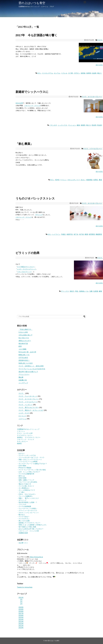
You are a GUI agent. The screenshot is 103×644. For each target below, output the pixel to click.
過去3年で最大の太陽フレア (28, 372)
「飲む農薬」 (24, 144)
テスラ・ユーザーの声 (25, 433)
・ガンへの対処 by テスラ (26, 490)
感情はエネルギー (25, 341)
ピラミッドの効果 (28, 253)
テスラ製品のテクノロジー (26, 267)
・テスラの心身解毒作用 (26, 474)
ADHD (57, 180)
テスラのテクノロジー (25, 435)
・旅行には (21, 476)
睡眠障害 (99, 234)
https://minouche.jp (36, 557)
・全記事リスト (22, 543)
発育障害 (92, 234)
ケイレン (63, 180)
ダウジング (39, 215)
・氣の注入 (21, 515)
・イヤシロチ (22, 504)
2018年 (21, 611)
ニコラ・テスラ (24, 413)
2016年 (21, 615)
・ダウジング (22, 500)
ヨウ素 (70, 73)
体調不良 (70, 234)
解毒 (100, 291)
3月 (21, 600)
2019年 (21, 609)
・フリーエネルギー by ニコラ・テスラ (31, 458)
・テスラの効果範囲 (24, 506)
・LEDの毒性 (22, 466)
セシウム (57, 73)
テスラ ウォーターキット (28, 396)
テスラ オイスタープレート (92, 97)
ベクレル (64, 73)
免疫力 (72, 291)
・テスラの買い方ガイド (26, 486)
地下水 (76, 234)
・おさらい (21, 453)
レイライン (56, 234)
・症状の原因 (22, 478)
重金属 (21, 377)
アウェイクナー (24, 374)
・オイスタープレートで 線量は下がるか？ (32, 464)
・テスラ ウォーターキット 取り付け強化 (31, 470)
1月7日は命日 (23, 358)
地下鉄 (82, 234)
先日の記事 (19, 103)
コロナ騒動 (22, 349)
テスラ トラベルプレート (93, 149)
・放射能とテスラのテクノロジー (29, 523)
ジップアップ (23, 383)
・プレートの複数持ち (25, 496)
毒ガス (89, 125)
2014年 (21, 619)
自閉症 (96, 180)
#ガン (39, 73)
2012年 (21, 624)
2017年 (21, 613)
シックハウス (63, 125)
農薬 (100, 180)
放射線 (83, 73)
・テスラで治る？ (23, 517)
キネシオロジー (22, 441)
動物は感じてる (24, 355)
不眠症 (63, 234)
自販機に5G (23, 380)
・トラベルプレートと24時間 (27, 462)
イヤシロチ (53, 125)
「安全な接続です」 (26, 329)
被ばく (100, 73)
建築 (78, 125)
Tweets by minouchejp (25, 587)
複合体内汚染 (23, 344)
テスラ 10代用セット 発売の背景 (31, 366)
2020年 (21, 607)
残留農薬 (89, 180)
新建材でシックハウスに (32, 92)
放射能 (89, 73)
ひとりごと (22, 416)
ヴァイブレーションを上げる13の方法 (32, 369)
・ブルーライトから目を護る (27, 482)
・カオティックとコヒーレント (28, 513)
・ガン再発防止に (23, 488)
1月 (21, 604)
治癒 (91, 291)
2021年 (21, 598)
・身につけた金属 (23, 521)
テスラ (22, 393)
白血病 (94, 73)
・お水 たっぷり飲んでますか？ (29, 472)
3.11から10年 (23, 332)
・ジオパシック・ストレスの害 (28, 531)
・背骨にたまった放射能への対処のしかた (32, 525)
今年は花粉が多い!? (25, 335)
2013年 (21, 622)
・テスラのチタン (23, 519)
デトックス (65, 291)
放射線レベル (84, 291)
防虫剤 (100, 125)
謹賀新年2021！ (24, 360)
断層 (86, 234)
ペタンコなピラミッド (24, 272)
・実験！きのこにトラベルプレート (29, 460)
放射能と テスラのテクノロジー (29, 437)
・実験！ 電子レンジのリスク (28, 498)
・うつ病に (21, 492)
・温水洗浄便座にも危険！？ (27, 502)
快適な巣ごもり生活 (26, 363)
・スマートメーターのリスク (27, 511)
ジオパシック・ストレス (32, 106)
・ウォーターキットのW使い (27, 508)
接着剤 (83, 125)
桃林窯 (19, 444)
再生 (77, 291)
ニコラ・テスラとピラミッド (27, 269)
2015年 (21, 617)
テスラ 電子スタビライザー (29, 408)
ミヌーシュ (22, 419)
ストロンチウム (48, 73)
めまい (83, 180)
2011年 (21, 626)
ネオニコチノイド (74, 180)
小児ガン (77, 73)
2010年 (21, 628)
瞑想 (20, 346)
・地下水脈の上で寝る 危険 (27, 527)
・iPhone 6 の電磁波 (24, 468)
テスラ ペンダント (26, 405)
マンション (72, 125)
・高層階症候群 (22, 533)
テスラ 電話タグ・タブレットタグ (31, 410)
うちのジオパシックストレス (35, 198)
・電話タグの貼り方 (24, 484)
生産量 (96, 291)
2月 (21, 602)
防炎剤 (94, 125)
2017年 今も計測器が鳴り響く (37, 35)
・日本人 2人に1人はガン (26, 494)
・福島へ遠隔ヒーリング (26, 480)
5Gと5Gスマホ (24, 338)
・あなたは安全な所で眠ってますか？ (30, 529)
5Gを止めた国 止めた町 (27, 352)
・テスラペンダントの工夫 (26, 455)
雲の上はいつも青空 (32, 3)
